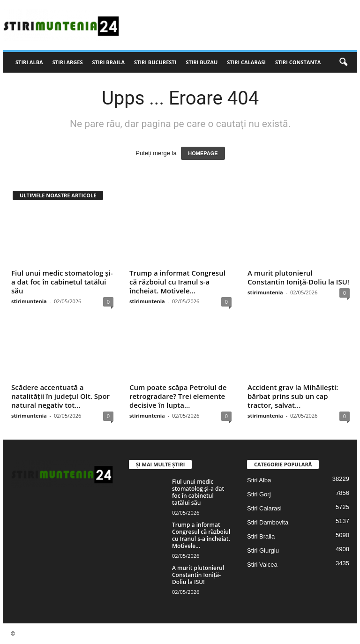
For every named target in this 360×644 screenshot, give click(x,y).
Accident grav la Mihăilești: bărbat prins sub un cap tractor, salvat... (293, 396)
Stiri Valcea (262, 565)
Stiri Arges (68, 62)
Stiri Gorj (259, 494)
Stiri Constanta (298, 62)
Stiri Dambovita (268, 522)
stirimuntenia (29, 301)
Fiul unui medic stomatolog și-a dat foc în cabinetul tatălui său (62, 282)
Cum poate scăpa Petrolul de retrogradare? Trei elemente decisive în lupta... (178, 396)
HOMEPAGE (203, 153)
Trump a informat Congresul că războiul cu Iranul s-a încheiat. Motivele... (177, 282)
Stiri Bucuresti (155, 62)
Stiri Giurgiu (263, 550)
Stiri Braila (109, 62)
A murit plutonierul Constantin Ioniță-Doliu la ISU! (298, 277)
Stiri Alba (29, 62)
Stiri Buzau (202, 62)
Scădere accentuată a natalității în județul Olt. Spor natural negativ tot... (60, 396)
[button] (343, 62)
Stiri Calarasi (246, 62)
